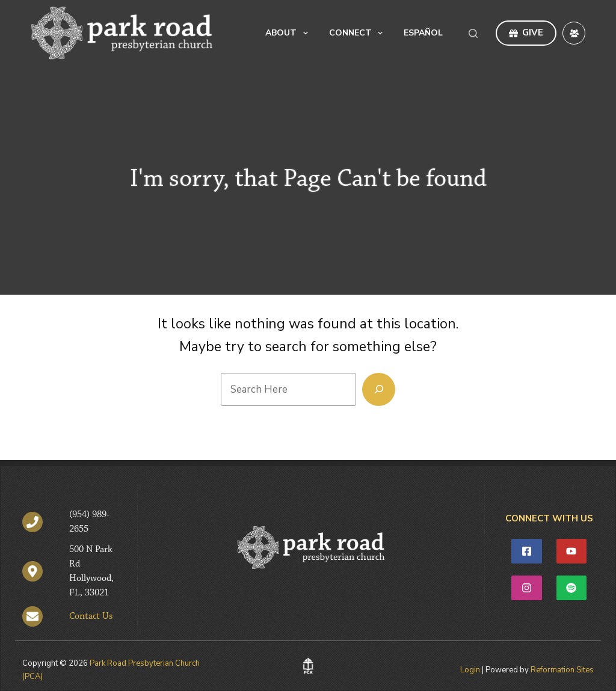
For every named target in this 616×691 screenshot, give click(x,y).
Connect (359, 33)
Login (470, 670)
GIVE (526, 32)
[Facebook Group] (574, 33)
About (289, 33)
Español (423, 33)
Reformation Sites (562, 670)
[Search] (473, 33)
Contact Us (91, 616)
